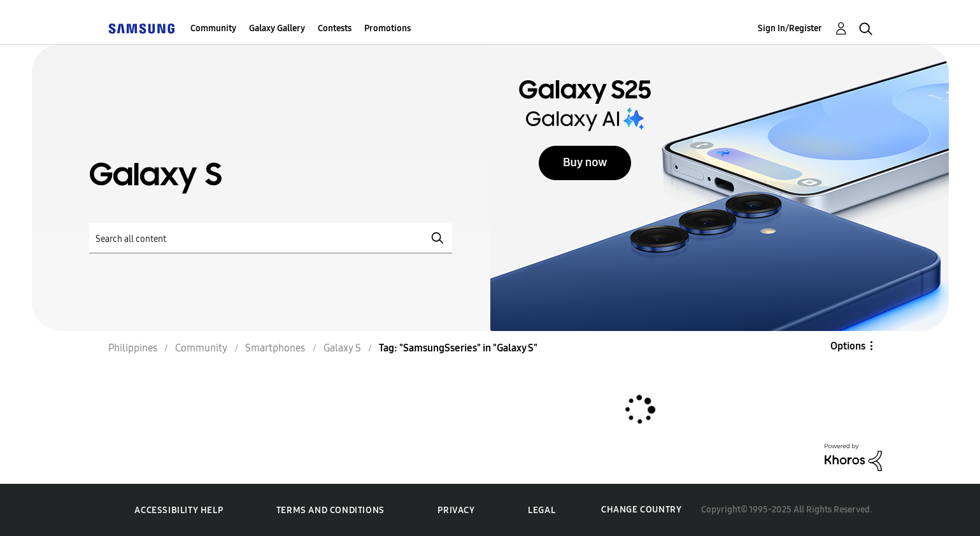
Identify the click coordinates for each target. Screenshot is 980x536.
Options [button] (848, 346)
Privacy (456, 510)
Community (213, 28)
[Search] (271, 238)
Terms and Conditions (330, 510)
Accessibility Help (179, 510)
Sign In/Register (790, 28)
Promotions (387, 28)
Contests (335, 28)
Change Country (641, 510)
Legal (542, 510)
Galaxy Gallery (277, 28)
